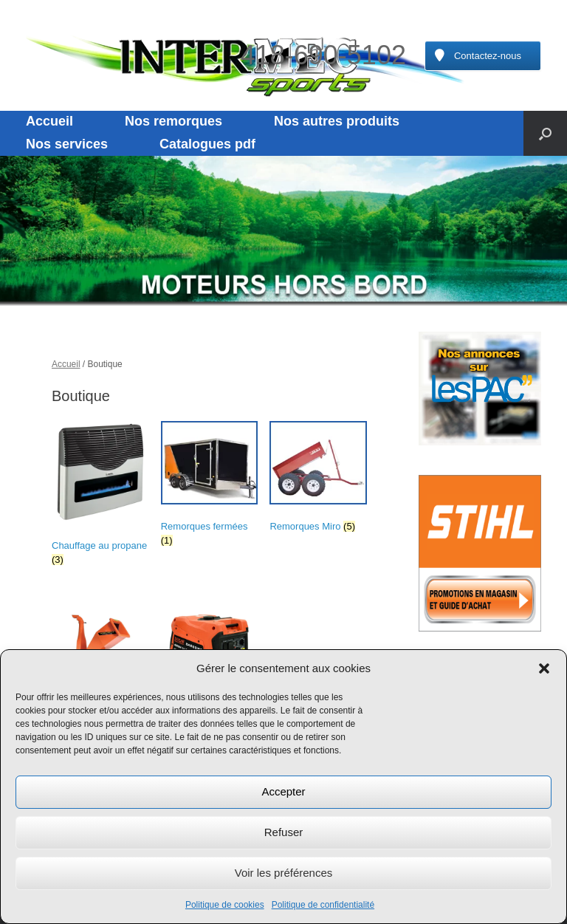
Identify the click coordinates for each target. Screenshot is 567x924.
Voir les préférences (284, 873)
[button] (544, 668)
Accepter (283, 791)
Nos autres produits (337, 121)
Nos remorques (173, 121)
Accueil (49, 121)
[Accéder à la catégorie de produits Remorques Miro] (318, 480)
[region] (283, 231)
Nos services (67, 144)
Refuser (284, 832)
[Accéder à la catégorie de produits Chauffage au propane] (100, 496)
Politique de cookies (225, 905)
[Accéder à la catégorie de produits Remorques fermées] (209, 487)
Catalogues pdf (207, 144)
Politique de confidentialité (323, 905)
